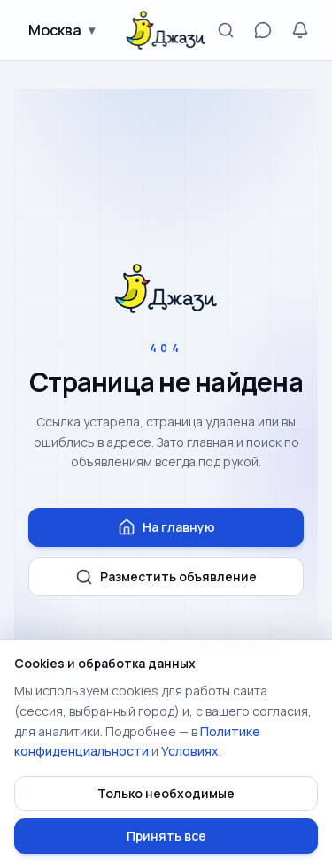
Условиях (190, 751)
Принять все (166, 836)
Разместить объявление (166, 577)
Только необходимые (166, 793)
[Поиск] (226, 30)
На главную (166, 527)
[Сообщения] (263, 30)
